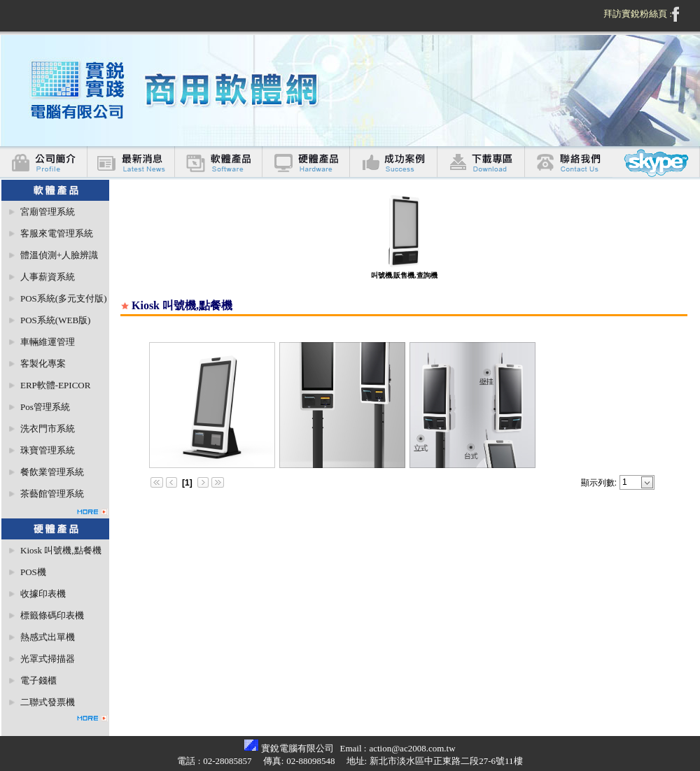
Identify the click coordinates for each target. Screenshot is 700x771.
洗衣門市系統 (48, 429)
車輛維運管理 (48, 342)
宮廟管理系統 (48, 212)
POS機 (33, 572)
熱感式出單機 (48, 637)
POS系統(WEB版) (55, 320)
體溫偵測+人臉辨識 (59, 255)
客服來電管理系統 (57, 233)
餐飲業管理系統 (52, 472)
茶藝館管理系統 (52, 494)
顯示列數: (599, 483)
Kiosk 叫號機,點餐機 (61, 550)
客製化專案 (43, 363)
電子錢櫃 (38, 680)
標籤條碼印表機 (52, 615)
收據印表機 (43, 594)
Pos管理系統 (45, 407)
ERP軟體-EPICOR (55, 385)
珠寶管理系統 (48, 450)
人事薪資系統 (48, 277)
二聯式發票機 (48, 702)
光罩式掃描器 (48, 659)
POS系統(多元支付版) (64, 298)
